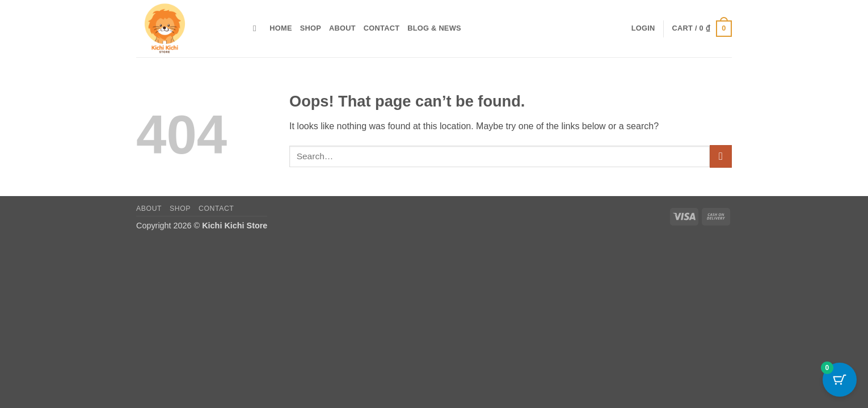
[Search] (257, 28)
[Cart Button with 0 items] (840, 380)
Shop (311, 28)
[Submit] (721, 156)
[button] (643, 28)
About (342, 28)
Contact (382, 28)
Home (281, 28)
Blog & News (434, 28)
